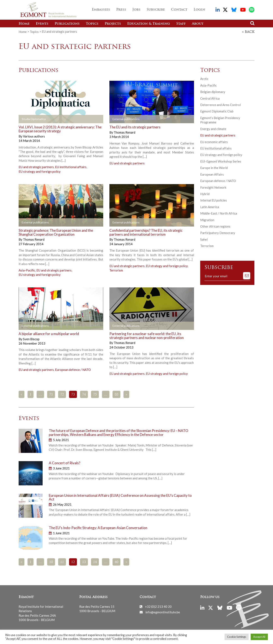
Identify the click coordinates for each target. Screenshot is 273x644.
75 (95, 394)
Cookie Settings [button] (237, 637)
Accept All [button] (259, 637)
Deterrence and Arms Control (220, 104)
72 (62, 394)
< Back (248, 32)
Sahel (204, 239)
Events (42, 24)
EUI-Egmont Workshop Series (221, 161)
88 (116, 394)
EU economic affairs (214, 141)
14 (95, 562)
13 (84, 562)
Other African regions (215, 226)
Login (199, 10)
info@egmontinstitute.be (163, 611)
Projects (113, 24)
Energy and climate (213, 128)
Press (121, 10)
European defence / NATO (73, 369)
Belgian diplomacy (213, 91)
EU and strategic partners (36, 166)
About (198, 24)
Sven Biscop (31, 338)
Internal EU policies (214, 200)
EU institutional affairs (71, 166)
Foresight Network (213, 187)
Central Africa (210, 98)
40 (116, 562)
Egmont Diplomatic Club (217, 111)
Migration (207, 219)
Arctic (204, 78)
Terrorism (116, 270)
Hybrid (205, 193)
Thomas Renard (125, 132)
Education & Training (149, 24)
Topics (92, 24)
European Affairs (212, 174)
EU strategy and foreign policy (40, 171)
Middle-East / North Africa (219, 213)
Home (24, 24)
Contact (179, 10)
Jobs (136, 10)
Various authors (34, 136)
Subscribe (156, 10)
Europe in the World (214, 167)
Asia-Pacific (27, 270)
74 (84, 394)
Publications (67, 24)
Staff (181, 24)
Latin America (210, 206)
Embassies (101, 10)
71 (51, 394)
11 (62, 562)
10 (51, 562)
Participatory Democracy (218, 232)
